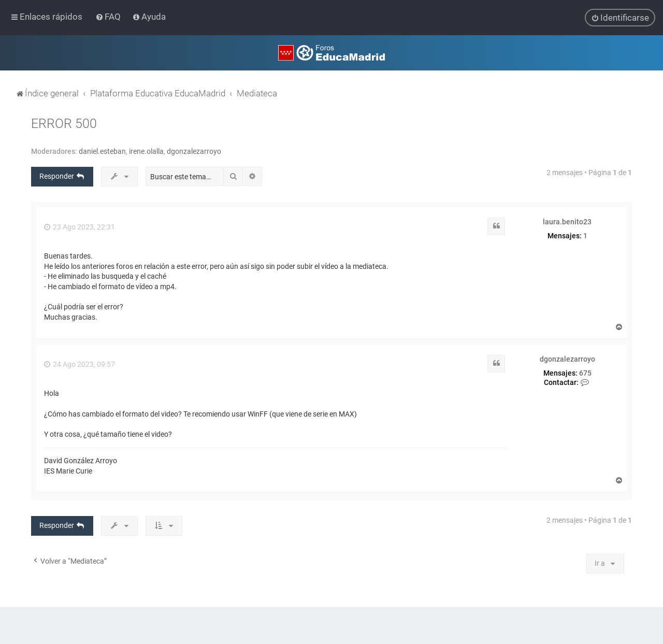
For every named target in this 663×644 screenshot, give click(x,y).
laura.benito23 (567, 221)
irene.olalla (146, 151)
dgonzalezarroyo (194, 151)
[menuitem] (109, 17)
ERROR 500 (64, 123)
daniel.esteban (102, 151)
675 (585, 373)
